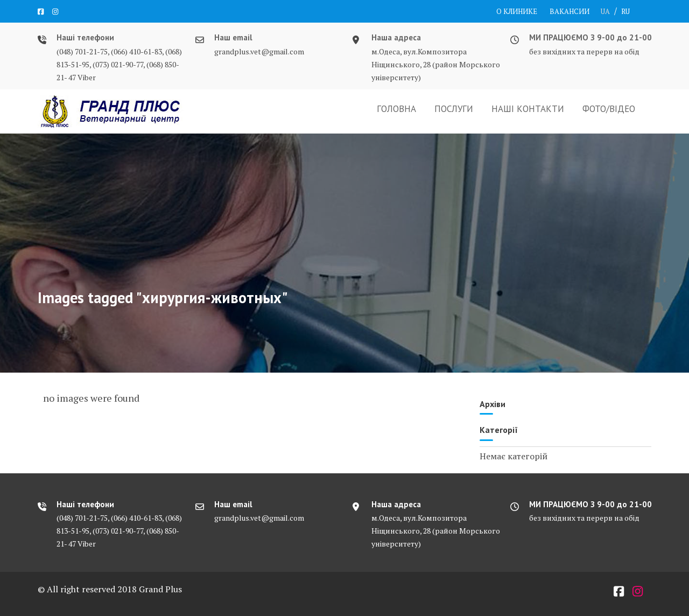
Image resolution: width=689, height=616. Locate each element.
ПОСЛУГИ (454, 109)
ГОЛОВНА (396, 109)
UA (605, 11)
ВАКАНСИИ (570, 11)
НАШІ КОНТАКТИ (528, 109)
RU (625, 11)
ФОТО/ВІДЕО (609, 109)
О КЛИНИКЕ (517, 11)
